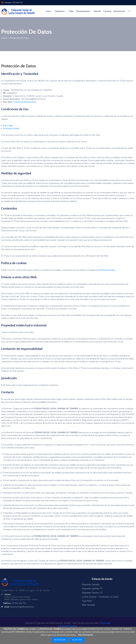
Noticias (97, 11)
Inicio (49, 11)
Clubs (71, 11)
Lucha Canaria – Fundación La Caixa (100, 597)
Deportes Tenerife (91, 584)
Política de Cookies (11, 128)
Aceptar (77, 640)
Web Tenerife (88, 605)
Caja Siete (87, 601)
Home (4, 38)
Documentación (84, 11)
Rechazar (60, 640)
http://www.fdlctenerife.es (25, 102)
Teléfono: (14, 603)
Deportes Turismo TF (92, 593)
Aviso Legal (8, 126)
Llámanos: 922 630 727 (14, 3)
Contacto (107, 11)
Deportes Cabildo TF (92, 589)
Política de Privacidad (68, 626)
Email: (19, 607)
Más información (86, 635)
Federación (61, 11)
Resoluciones (119, 11)
